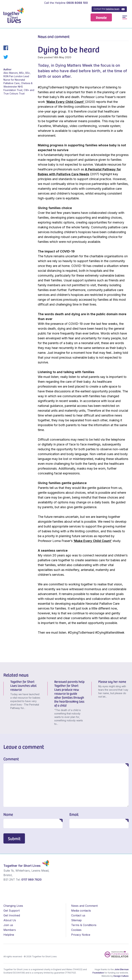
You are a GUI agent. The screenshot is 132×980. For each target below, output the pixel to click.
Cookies (76, 930)
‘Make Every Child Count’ (65, 102)
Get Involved (12, 915)
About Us (10, 920)
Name (8, 814)
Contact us (78, 915)
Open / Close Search (117, 17)
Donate (101, 17)
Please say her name (112, 681)
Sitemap (76, 920)
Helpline (9, 935)
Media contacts (81, 911)
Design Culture (121, 976)
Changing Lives (13, 906)
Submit (14, 838)
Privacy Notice (81, 935)
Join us (8, 925)
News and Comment (84, 906)
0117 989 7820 (31, 880)
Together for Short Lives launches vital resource (23, 685)
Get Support (12, 911)
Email (74, 814)
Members (10, 930)
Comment (11, 759)
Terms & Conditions (84, 925)
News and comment (54, 36)
